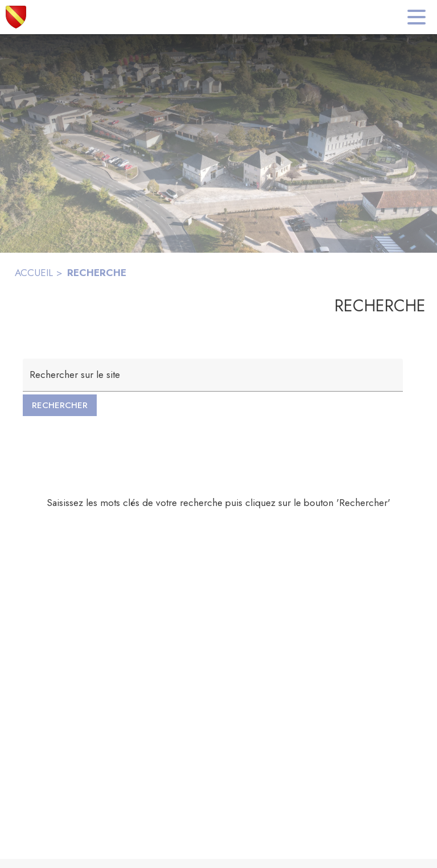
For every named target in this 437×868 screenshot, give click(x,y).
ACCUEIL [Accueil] (34, 273)
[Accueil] (16, 17)
